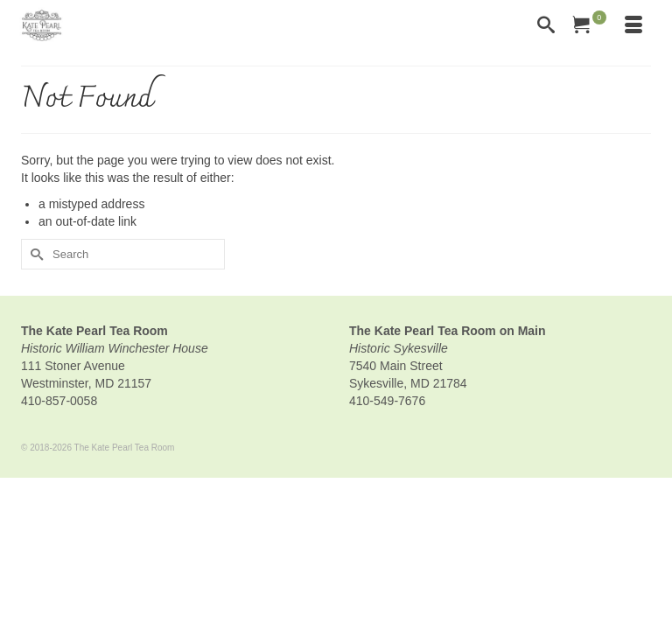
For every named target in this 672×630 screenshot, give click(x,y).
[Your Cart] (590, 26)
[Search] (546, 26)
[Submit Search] (34, 254)
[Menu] (633, 26)
